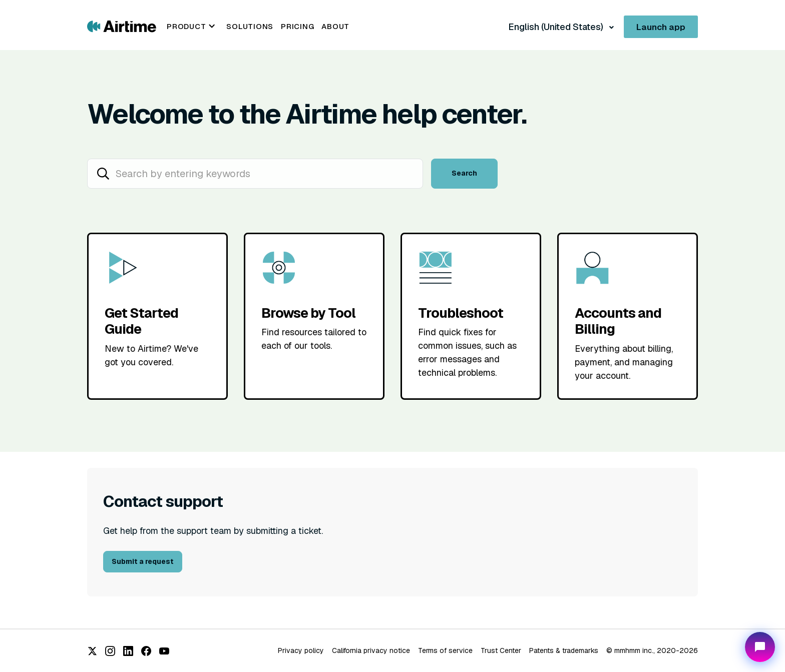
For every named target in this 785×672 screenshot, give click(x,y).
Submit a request (143, 561)
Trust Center (501, 650)
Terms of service (445, 650)
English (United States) (557, 27)
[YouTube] (164, 651)
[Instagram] (110, 651)
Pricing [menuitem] (297, 26)
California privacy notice (371, 650)
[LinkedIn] (128, 651)
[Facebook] (146, 651)
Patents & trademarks (564, 650)
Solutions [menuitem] (250, 26)
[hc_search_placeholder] (255, 174)
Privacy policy (301, 650)
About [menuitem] (335, 26)
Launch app (661, 27)
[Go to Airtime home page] (122, 26)
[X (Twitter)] (92, 651)
